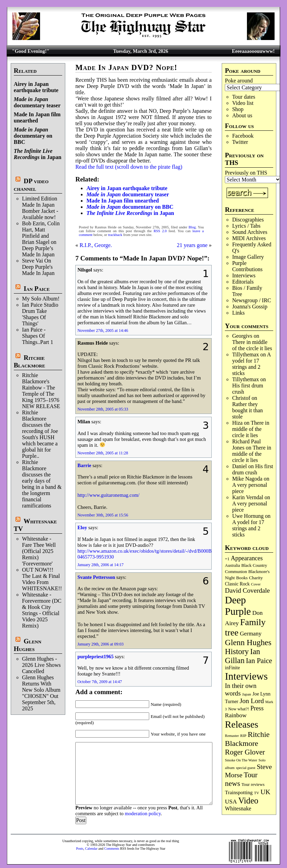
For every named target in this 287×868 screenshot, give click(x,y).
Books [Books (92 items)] (242, 578)
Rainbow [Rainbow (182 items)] (236, 715)
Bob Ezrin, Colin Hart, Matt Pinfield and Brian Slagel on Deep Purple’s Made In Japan (41, 239)
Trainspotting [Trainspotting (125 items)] (239, 792)
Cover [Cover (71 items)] (256, 584)
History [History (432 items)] (237, 652)
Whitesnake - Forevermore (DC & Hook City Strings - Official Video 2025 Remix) (42, 610)
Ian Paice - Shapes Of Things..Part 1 (38, 336)
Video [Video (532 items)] (248, 801)
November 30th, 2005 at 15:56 (103, 515)
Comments (112, 849)
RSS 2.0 (160, 231)
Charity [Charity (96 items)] (256, 578)
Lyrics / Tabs (246, 226)
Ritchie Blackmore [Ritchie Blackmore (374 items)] (247, 739)
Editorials (243, 282)
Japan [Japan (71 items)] (247, 694)
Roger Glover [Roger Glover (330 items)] (245, 752)
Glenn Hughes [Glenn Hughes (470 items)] (248, 642)
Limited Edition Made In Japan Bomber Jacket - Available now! (40, 208)
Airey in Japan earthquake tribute (36, 87)
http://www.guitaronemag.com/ (108, 495)
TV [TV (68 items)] (256, 793)
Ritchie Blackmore (30, 361)
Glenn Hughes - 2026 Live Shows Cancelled (41, 665)
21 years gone (192, 245)
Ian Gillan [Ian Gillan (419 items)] (242, 656)
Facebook (243, 136)
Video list (243, 103)
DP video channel (31, 185)
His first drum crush (253, 469)
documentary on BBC (33, 136)
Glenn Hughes (28, 645)
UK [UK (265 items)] (265, 792)
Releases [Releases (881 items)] (241, 724)
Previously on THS (246, 173)
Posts (80, 849)
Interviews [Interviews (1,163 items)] (246, 676)
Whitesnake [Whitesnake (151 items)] (238, 808)
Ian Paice (37, 289)
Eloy (82, 527)
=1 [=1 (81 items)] (227, 559)
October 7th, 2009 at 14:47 (100, 682)
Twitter (240, 142)
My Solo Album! (41, 299)
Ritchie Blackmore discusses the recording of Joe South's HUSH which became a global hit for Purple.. (40, 434)
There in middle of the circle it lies (252, 345)
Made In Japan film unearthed (37, 117)
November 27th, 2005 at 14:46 (103, 331)
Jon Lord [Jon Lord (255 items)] (252, 701)
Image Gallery (248, 257)
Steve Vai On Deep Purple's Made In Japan (38, 267)
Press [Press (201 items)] (257, 708)
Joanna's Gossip (250, 307)
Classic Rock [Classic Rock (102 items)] (237, 584)
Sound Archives (250, 232)
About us (242, 115)
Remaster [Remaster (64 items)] (232, 736)
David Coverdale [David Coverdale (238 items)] (247, 590)
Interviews (244, 275)
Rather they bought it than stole (247, 410)
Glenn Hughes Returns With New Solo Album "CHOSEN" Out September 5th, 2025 (41, 693)
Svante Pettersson (96, 577)
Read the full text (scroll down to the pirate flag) (129, 167)
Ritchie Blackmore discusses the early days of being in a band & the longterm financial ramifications (42, 484)
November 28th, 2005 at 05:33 (103, 409)
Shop (238, 109)
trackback (115, 235)
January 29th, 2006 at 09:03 (101, 644)
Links (238, 313)
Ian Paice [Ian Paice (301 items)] (259, 661)
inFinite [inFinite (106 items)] (232, 668)
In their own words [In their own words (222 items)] (241, 689)
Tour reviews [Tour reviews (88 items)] (253, 785)
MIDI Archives (249, 238)
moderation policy (143, 813)
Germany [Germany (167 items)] (251, 634)
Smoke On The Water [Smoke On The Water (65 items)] (241, 760)
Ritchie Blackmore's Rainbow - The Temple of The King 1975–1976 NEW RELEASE (41, 391)
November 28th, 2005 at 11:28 (103, 453)
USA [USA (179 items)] (231, 802)
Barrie (84, 465)
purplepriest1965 (95, 657)
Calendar (91, 849)
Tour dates (244, 97)
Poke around (239, 81)
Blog (192, 227)
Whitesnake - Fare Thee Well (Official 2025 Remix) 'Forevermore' (39, 551)
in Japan (38, 154)
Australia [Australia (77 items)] (232, 565)
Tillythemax (246, 354)
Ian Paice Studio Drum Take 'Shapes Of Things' (40, 314)
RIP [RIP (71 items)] (243, 736)
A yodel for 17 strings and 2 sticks (251, 364)
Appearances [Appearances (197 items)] (247, 558)
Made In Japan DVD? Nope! (126, 67)
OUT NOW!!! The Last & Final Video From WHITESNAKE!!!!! (45, 579)
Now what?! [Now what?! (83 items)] (239, 709)
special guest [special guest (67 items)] (246, 768)
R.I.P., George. (96, 245)
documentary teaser (37, 102)
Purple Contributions (247, 266)
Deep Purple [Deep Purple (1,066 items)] (238, 606)
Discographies (248, 220)
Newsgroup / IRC (252, 300)
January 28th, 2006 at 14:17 (101, 565)
